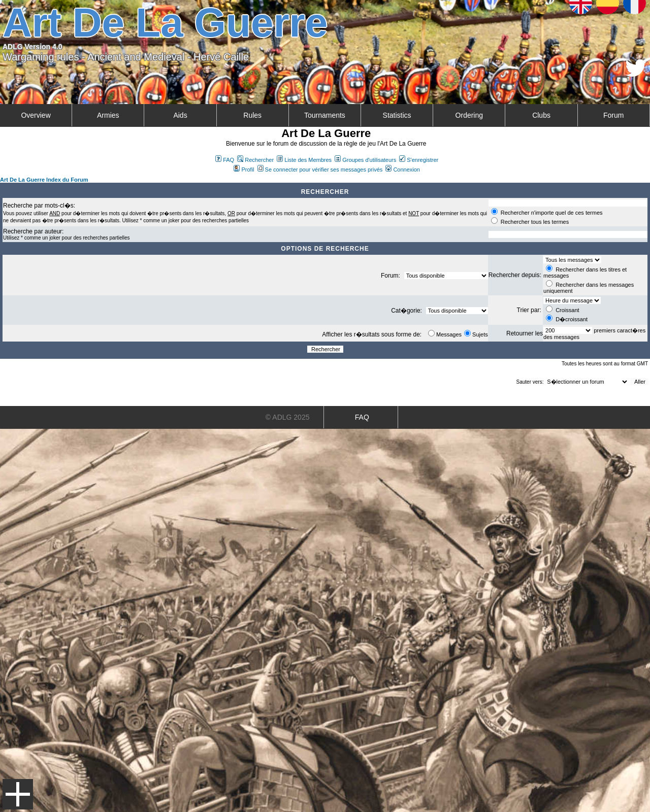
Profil (244, 170)
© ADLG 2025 (288, 417)
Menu (18, 794)
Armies (108, 115)
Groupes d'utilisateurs (365, 160)
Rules (252, 115)
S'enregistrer (419, 160)
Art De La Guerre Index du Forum (44, 180)
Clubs (541, 115)
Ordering (469, 115)
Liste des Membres (304, 160)
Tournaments (325, 115)
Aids (180, 115)
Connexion (403, 170)
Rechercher (255, 160)
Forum (613, 115)
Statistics (397, 115)
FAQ (225, 160)
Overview (36, 115)
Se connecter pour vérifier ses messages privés (320, 170)
